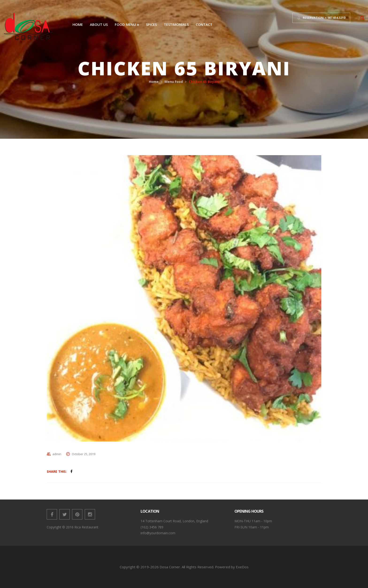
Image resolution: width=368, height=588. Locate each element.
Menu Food (174, 82)
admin (57, 454)
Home (154, 82)
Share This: (57, 471)
